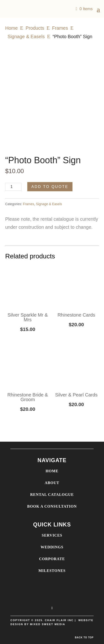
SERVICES (52, 535)
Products (35, 28)
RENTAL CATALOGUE (52, 495)
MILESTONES (52, 571)
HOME (52, 471)
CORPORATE (52, 559)
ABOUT (52, 483)
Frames (60, 28)
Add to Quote (50, 187)
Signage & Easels (26, 37)
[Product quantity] (13, 187)
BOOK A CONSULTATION (52, 506)
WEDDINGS (52, 547)
